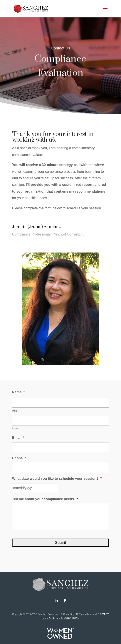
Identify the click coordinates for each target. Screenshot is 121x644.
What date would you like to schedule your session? (57, 479)
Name (18, 392)
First (16, 411)
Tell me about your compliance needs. (45, 499)
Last (15, 428)
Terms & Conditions (66, 618)
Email (18, 438)
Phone (19, 458)
